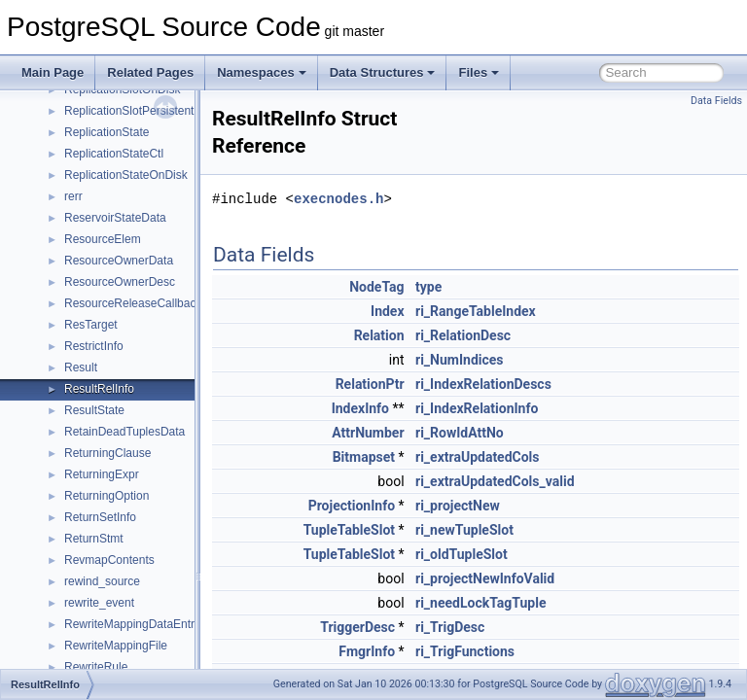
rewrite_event (99, 603)
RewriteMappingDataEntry (132, 624)
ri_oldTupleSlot (510, 554)
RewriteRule (96, 667)
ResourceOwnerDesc (120, 282)
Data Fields (716, 101)
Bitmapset (412, 457)
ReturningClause (107, 453)
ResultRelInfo (99, 389)
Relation (428, 335)
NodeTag (425, 287)
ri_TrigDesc (498, 627)
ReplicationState (107, 132)
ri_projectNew (506, 506)
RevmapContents (109, 560)
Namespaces (262, 72)
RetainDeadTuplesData (124, 432)
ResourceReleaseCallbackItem (144, 303)
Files (479, 72)
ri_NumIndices (508, 360)
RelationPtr (419, 384)
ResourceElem (103, 239)
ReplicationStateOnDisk (126, 175)
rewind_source (102, 581)
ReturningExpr (102, 474)
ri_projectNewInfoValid (534, 578)
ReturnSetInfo (100, 517)
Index (436, 311)
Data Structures (383, 72)
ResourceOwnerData (119, 261)
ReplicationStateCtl (114, 154)
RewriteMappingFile (116, 646)
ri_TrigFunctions (514, 651)
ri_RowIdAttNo (508, 433)
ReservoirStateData (115, 218)
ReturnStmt (94, 539)
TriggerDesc (406, 627)
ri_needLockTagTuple (529, 603)
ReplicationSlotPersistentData (142, 111)
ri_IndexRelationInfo (525, 408)
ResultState (94, 410)
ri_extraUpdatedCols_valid (544, 481)
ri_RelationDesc (512, 335)
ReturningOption (107, 496)
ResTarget (91, 325)
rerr (73, 196)
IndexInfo (409, 408)
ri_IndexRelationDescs (532, 384)
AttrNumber (416, 433)
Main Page (53, 72)
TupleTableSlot (398, 530)
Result (81, 367)
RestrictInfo (94, 346)
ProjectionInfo (400, 506)
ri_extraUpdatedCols (526, 457)
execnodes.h (387, 199)
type (477, 287)
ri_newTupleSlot (513, 530)
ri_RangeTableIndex (524, 311)
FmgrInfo (415, 651)
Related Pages (150, 72)
